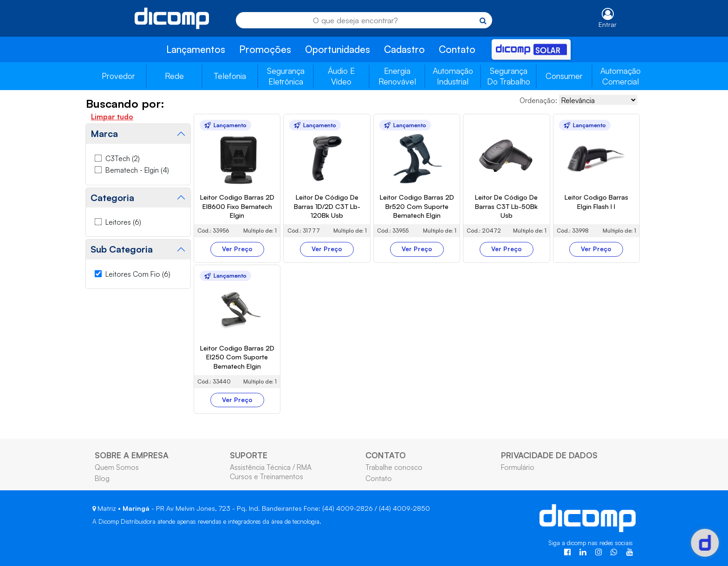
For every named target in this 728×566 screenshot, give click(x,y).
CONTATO (386, 455)
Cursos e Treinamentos (266, 476)
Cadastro (404, 49)
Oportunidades (338, 49)
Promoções (265, 49)
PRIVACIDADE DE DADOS (549, 455)
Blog (102, 478)
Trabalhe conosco (394, 467)
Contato (457, 49)
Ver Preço (237, 249)
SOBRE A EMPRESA (132, 455)
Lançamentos (196, 49)
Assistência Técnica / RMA (271, 467)
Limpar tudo (112, 117)
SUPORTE (249, 455)
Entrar (608, 24)
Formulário (518, 467)
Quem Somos (117, 467)
